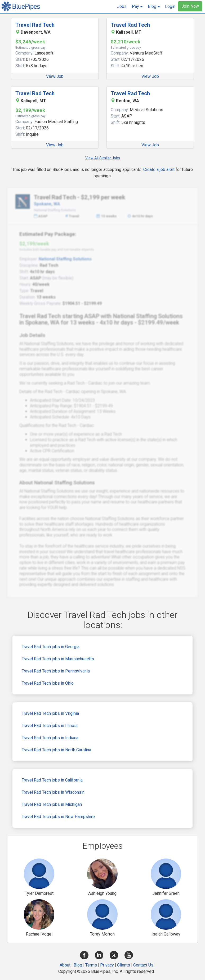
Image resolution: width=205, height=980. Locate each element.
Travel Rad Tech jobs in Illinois (50, 726)
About (65, 965)
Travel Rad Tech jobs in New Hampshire (58, 817)
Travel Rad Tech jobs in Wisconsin (53, 792)
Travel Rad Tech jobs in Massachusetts (58, 659)
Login (170, 6)
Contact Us (143, 965)
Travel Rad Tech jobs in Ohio (48, 683)
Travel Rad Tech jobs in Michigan (52, 804)
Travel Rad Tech (35, 25)
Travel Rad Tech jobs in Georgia (51, 647)
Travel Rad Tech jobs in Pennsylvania (56, 671)
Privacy (107, 965)
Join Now (190, 6)
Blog (78, 965)
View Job (55, 76)
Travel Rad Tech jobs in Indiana (50, 738)
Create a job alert (159, 170)
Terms (91, 965)
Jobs (122, 6)
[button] (137, 7)
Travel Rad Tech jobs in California (52, 780)
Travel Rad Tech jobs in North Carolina (56, 750)
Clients (124, 965)
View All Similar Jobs (103, 158)
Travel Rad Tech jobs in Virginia (50, 713)
